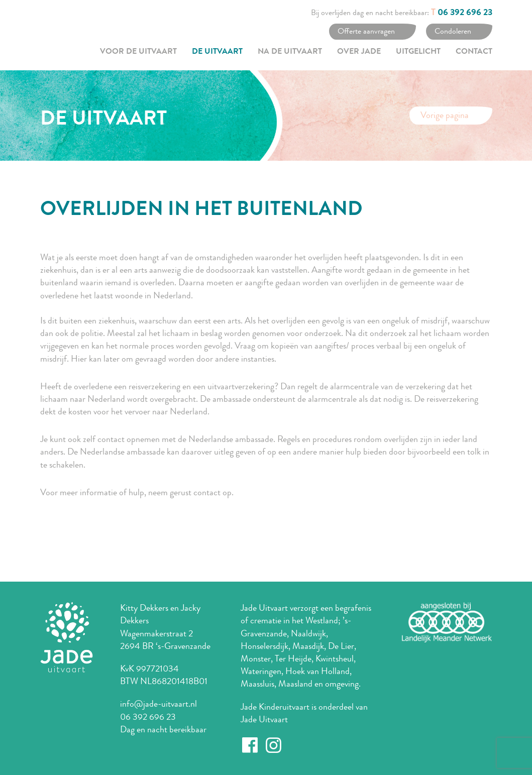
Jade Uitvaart (264, 719)
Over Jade (359, 52)
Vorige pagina (445, 115)
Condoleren (453, 31)
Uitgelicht (418, 52)
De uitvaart (217, 52)
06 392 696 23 (465, 13)
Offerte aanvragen (366, 31)
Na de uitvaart (290, 52)
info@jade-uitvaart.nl (158, 704)
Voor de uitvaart (138, 52)
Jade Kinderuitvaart (275, 707)
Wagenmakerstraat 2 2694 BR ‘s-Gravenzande (165, 640)
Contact (474, 52)
